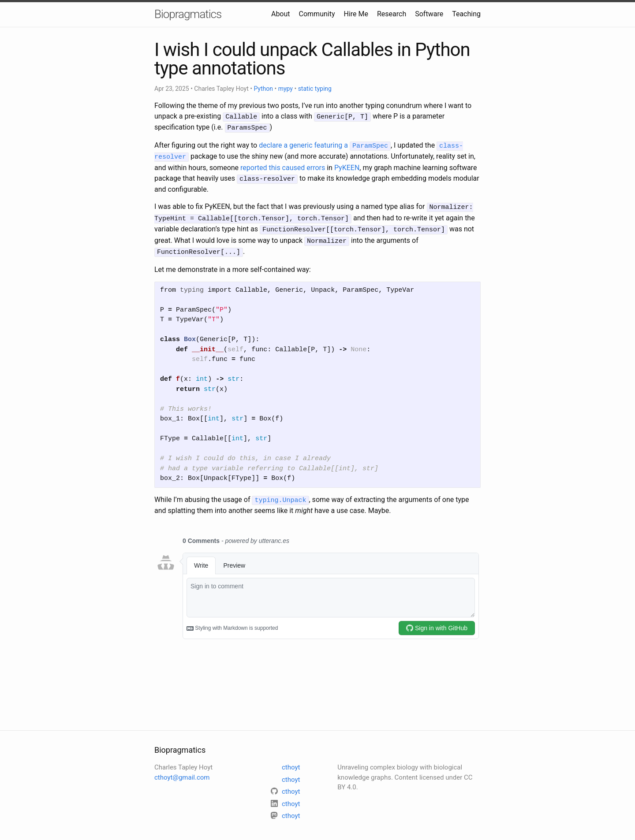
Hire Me (356, 14)
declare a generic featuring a (325, 144)
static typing (315, 89)
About (281, 14)
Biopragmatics (188, 14)
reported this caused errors (283, 165)
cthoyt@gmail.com (182, 770)
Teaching (466, 14)
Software (429, 14)
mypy (286, 89)
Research (392, 14)
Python (263, 89)
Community (317, 14)
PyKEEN (347, 165)
